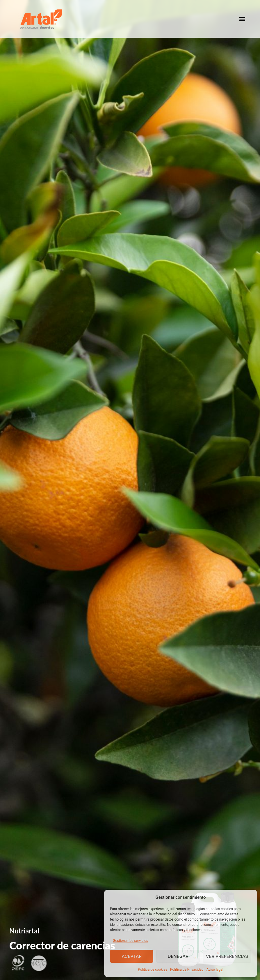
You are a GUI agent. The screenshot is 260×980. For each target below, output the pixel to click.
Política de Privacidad (187, 970)
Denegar (178, 956)
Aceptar (132, 956)
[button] (242, 19)
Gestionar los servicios (130, 941)
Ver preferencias (227, 956)
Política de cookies (153, 970)
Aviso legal (215, 970)
